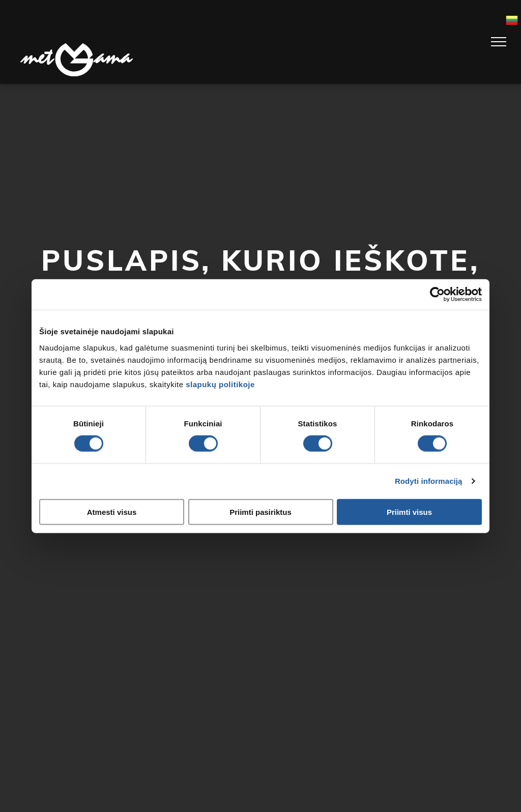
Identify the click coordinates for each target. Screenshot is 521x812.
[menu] (499, 42)
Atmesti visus (112, 512)
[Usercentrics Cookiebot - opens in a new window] (437, 295)
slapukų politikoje (220, 384)
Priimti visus (409, 512)
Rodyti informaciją (429, 481)
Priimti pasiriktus (260, 512)
